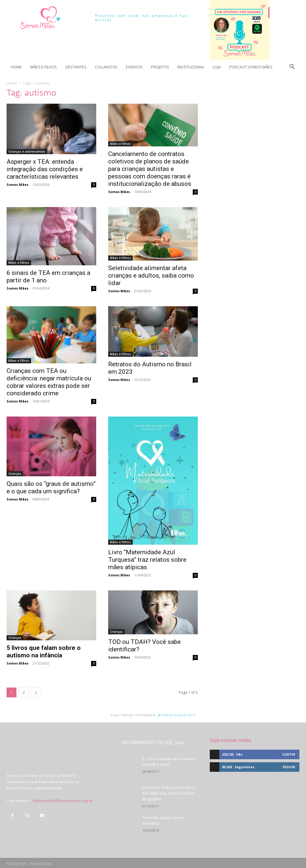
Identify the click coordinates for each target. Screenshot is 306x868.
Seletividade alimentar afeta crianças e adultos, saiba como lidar (151, 275)
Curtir (289, 754)
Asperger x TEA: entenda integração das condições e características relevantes (45, 169)
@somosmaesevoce (176, 715)
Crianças (15, 474)
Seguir (289, 767)
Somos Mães (17, 185)
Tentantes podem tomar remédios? (170, 816)
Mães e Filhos (120, 144)
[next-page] (36, 692)
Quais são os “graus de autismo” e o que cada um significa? (51, 487)
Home (12, 83)
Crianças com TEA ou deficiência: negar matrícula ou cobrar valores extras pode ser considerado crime (49, 382)
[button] (292, 67)
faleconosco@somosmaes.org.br (63, 818)
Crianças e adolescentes (27, 151)
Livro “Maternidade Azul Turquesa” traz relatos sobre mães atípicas (147, 560)
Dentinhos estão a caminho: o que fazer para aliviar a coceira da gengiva (169, 793)
